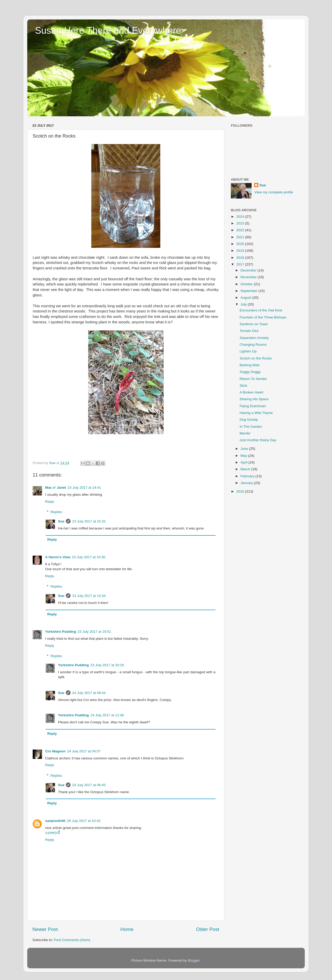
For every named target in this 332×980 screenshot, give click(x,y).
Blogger (194, 960)
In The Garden (251, 427)
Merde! (245, 433)
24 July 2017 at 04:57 (84, 751)
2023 (241, 223)
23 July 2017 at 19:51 (94, 632)
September (250, 291)
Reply (50, 502)
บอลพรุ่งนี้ (53, 833)
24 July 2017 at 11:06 (107, 715)
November (249, 277)
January (247, 483)
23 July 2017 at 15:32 (89, 521)
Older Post (208, 929)
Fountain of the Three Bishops (263, 317)
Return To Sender (253, 379)
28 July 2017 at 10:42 (84, 821)
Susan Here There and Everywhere (108, 30)
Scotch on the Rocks (256, 358)
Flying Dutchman (253, 406)
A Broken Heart (252, 392)
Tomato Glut (249, 331)
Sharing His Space (254, 399)
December (249, 270)
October (247, 284)
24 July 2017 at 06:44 (89, 693)
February (248, 476)
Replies (56, 512)
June (245, 449)
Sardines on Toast (254, 324)
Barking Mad (250, 365)
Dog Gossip (249, 420)
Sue (61, 521)
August (246, 298)
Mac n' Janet (56, 488)
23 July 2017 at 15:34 (89, 596)
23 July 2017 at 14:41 (84, 488)
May (244, 456)
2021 (241, 237)
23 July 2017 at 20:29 (107, 665)
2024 (241, 217)
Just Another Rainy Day (258, 440)
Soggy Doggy (250, 372)
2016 (241, 491)
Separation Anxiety (254, 338)
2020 (241, 244)
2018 (241, 258)
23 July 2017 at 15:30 (89, 557)
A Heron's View (58, 557)
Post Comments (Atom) (72, 940)
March (246, 469)
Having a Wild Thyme (256, 413)
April (244, 462)
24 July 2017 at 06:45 (89, 785)
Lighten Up (248, 351)
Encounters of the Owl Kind (261, 310)
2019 (241, 251)
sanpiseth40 (55, 821)
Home (127, 929)
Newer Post (45, 929)
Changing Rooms (253, 345)
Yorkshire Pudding (61, 632)
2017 (241, 264)
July (244, 304)
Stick (243, 386)
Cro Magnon (55, 751)
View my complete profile (274, 192)
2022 (241, 230)
